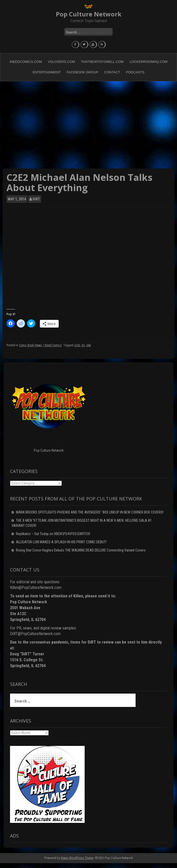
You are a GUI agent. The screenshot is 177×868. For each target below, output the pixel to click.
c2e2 (77, 345)
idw (88, 345)
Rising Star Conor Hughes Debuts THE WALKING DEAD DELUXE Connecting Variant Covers (81, 550)
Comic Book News (30, 345)
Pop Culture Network (89, 14)
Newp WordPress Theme (77, 858)
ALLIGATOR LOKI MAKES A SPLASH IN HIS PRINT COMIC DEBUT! (61, 542)
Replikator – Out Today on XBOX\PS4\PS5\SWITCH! (53, 534)
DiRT (36, 199)
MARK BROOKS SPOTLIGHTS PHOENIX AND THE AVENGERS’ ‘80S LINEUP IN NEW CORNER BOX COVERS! (90, 512)
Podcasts (135, 72)
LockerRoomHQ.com (149, 62)
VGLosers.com (61, 62)
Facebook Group (82, 72)
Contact (112, 72)
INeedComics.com (26, 62)
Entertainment (47, 72)
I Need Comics (52, 345)
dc (83, 345)
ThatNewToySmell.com (102, 62)
